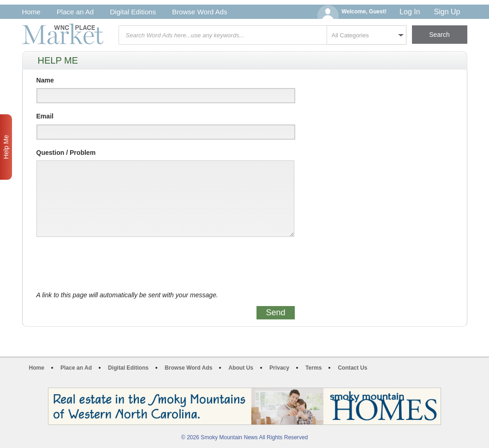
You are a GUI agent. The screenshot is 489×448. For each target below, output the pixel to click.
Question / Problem (66, 153)
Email (45, 116)
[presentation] (107, 264)
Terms (313, 368)
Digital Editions (133, 12)
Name (45, 80)
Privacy (279, 368)
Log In (410, 12)
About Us (241, 368)
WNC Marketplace (63, 34)
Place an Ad (75, 12)
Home (31, 12)
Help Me (6, 147)
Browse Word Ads (200, 12)
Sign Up (447, 12)
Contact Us (352, 368)
